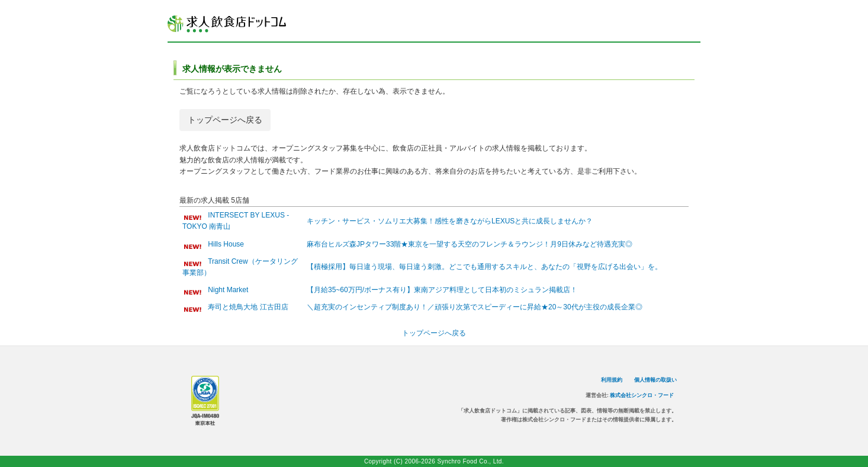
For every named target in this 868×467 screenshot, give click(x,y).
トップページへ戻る (225, 120)
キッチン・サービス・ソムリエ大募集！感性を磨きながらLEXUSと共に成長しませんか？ (450, 221)
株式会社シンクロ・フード (642, 395)
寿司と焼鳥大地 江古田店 (248, 307)
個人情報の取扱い (655, 380)
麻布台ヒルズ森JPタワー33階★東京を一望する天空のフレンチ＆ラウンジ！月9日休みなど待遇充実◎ (470, 244)
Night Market (228, 290)
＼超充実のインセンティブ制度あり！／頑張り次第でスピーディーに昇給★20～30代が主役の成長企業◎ (475, 307)
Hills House (226, 244)
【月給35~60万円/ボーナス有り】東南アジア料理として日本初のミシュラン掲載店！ (442, 290)
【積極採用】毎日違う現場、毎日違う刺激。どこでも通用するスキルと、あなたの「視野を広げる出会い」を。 (484, 267)
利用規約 (612, 380)
